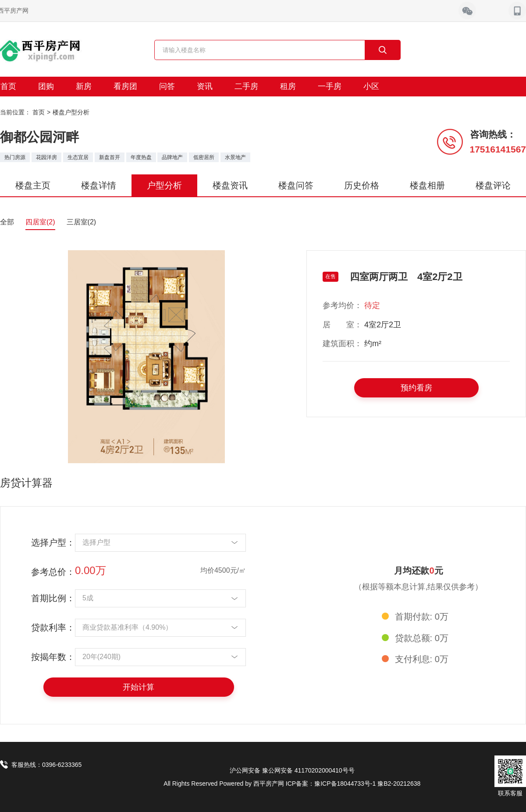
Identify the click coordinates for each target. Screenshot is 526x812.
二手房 (246, 86)
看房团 (125, 86)
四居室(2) (40, 222)
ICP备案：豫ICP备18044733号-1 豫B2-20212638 (353, 784)
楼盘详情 (99, 185)
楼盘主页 (33, 185)
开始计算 (139, 687)
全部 (7, 222)
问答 (167, 86)
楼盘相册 (427, 185)
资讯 (205, 86)
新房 (84, 86)
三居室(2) (82, 222)
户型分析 (164, 185)
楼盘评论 (493, 185)
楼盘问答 (296, 185)
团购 (46, 86)
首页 (39, 112)
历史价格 (362, 185)
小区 (371, 86)
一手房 (330, 86)
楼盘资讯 (230, 185)
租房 (288, 86)
